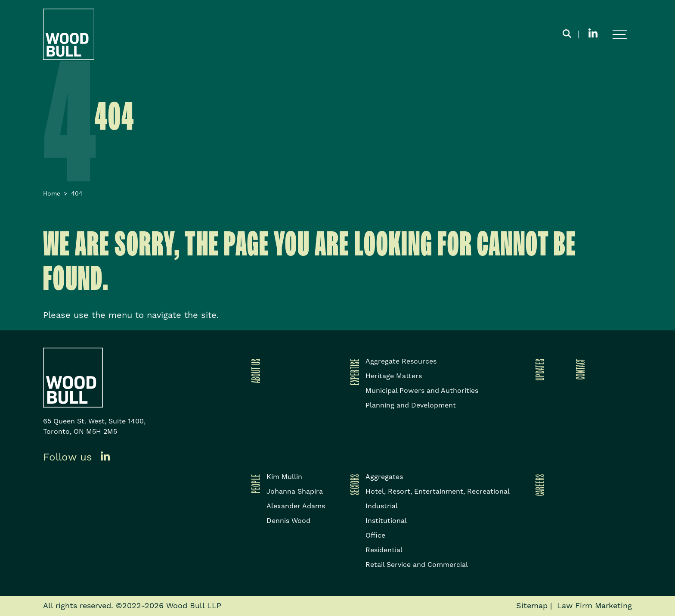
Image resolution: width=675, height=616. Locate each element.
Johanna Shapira (295, 492)
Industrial (382, 506)
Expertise (353, 372)
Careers (539, 485)
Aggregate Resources (401, 361)
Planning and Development (411, 405)
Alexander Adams (296, 506)
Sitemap (532, 606)
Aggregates (384, 477)
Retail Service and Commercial (417, 565)
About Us (254, 371)
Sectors (353, 484)
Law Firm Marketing (594, 606)
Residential (384, 550)
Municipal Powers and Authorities (422, 391)
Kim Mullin (284, 477)
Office (375, 535)
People (254, 484)
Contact (579, 369)
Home (52, 194)
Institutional (386, 521)
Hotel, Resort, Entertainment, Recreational (438, 492)
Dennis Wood (288, 521)
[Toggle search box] (567, 34)
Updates (539, 369)
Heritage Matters (394, 376)
